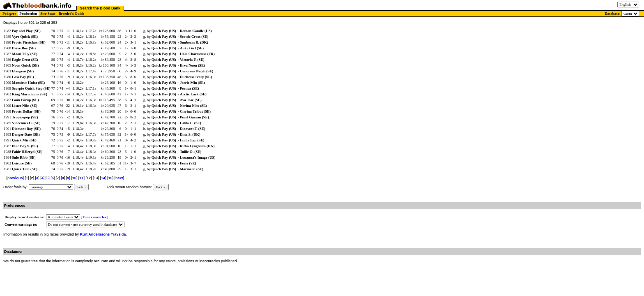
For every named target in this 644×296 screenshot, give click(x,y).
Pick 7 (161, 187)
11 (81, 178)
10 (74, 178)
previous (15, 178)
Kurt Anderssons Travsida (103, 234)
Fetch (81, 187)
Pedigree (9, 14)
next (119, 178)
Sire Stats (48, 14)
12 (89, 178)
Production (28, 14)
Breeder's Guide (72, 14)
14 (103, 178)
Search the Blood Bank (100, 8)
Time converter (94, 217)
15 (110, 178)
